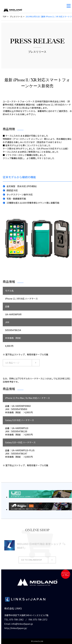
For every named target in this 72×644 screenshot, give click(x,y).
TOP (5, 16)
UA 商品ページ (22, 363)
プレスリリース (16, 16)
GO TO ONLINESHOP (38, 560)
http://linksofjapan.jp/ (16, 628)
